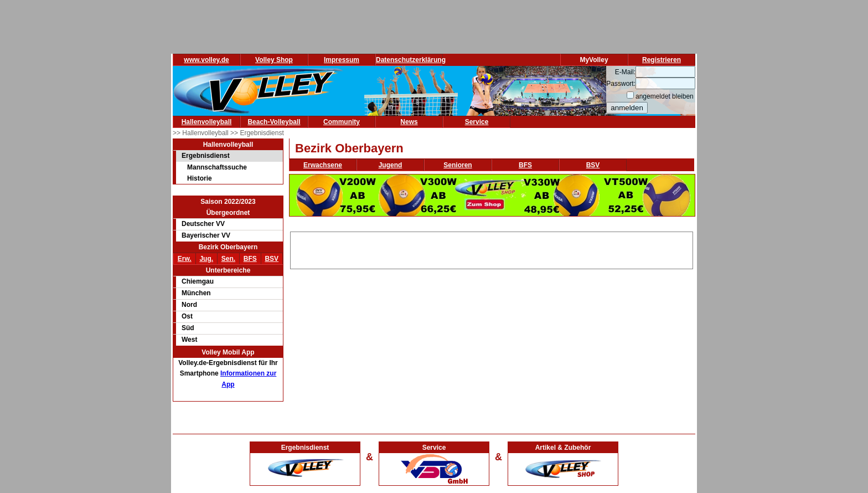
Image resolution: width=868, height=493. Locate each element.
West (189, 340)
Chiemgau (198, 281)
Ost (187, 316)
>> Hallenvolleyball (201, 133)
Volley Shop (274, 60)
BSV (272, 259)
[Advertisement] (492, 249)
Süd (188, 328)
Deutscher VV (203, 224)
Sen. (228, 259)
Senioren (458, 165)
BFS (250, 259)
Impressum (342, 60)
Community (342, 122)
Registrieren (662, 60)
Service (477, 122)
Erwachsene (323, 165)
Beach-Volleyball (274, 122)
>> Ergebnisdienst (257, 133)
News (409, 122)
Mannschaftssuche (217, 167)
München (196, 293)
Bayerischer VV (206, 235)
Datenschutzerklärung (411, 60)
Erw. (185, 259)
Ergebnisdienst (206, 156)
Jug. (206, 259)
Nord (189, 305)
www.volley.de (206, 60)
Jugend (391, 165)
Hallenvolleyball (207, 122)
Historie (200, 178)
